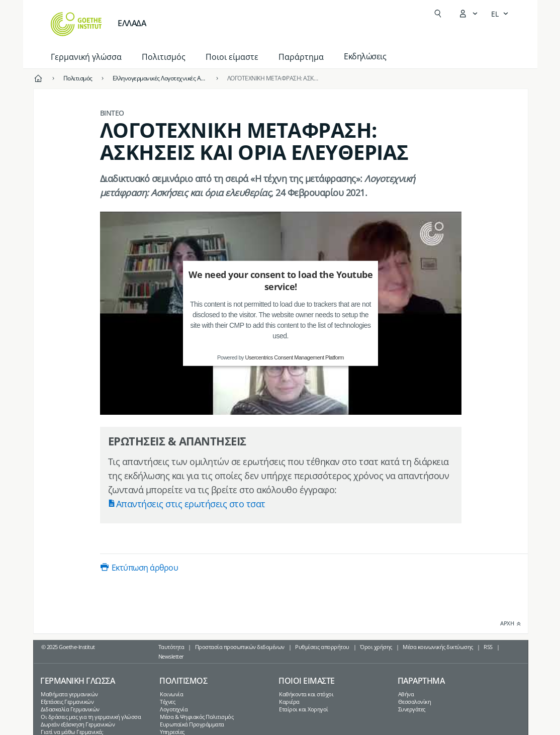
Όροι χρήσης (376, 647)
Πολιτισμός (164, 57)
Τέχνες (167, 702)
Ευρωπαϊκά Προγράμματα (192, 724)
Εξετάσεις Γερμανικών (67, 702)
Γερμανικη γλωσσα (77, 681)
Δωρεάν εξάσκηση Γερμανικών (78, 724)
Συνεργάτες (412, 709)
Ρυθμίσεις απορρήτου (322, 647)
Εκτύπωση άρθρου (145, 568)
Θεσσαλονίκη (415, 702)
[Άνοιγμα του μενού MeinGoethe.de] (468, 14)
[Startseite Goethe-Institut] (76, 24)
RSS (488, 647)
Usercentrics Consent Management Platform (295, 357)
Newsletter (171, 656)
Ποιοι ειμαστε (307, 681)
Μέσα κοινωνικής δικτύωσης (438, 647)
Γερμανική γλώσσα (86, 57)
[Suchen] (438, 14)
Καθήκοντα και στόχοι (306, 694)
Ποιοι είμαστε (232, 57)
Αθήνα (406, 694)
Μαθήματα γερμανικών (69, 694)
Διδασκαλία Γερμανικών (70, 709)
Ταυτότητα (171, 647)
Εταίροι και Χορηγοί (304, 709)
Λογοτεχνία (174, 709)
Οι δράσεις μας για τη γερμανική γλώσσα (91, 717)
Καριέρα (289, 702)
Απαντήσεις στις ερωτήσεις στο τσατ (191, 504)
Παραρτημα (421, 681)
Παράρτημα (301, 57)
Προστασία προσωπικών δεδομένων (240, 647)
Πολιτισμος (183, 681)
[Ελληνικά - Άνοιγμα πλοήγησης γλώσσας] (500, 14)
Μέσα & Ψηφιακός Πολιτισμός (197, 717)
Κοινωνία (171, 694)
